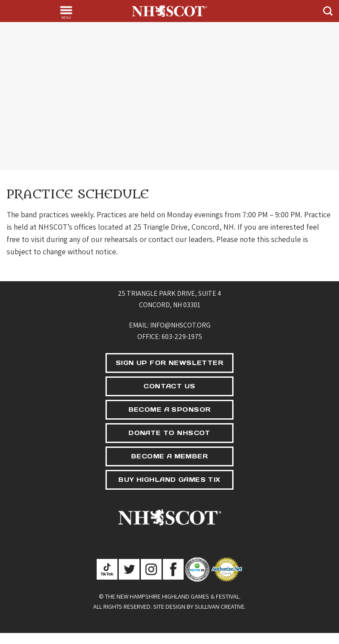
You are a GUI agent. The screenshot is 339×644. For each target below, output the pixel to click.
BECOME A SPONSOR (170, 409)
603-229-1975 (182, 337)
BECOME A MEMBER (169, 456)
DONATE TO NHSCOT (169, 433)
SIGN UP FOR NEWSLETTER (169, 363)
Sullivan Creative (220, 606)
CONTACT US (169, 386)
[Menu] (66, 12)
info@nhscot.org (180, 325)
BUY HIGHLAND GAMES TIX (169, 480)
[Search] (328, 11)
